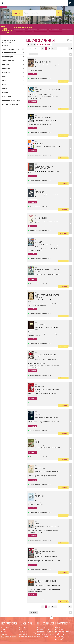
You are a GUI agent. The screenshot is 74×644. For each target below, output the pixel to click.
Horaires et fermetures (44, 630)
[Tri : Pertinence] (34, 54)
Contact (61, 628)
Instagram (22, 630)
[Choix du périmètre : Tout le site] (18, 13)
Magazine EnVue (60, 630)
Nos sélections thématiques (45, 631)
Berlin (30, 332)
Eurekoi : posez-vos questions (28, 636)
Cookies (58, 635)
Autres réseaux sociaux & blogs (28, 633)
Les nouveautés (42, 628)
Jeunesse (4, 635)
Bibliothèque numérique (8, 638)
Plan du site (59, 640)
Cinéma (4, 633)
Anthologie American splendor (36, 363)
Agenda (4, 630)
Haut (51, 617)
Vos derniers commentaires (45, 638)
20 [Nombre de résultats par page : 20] (70, 49)
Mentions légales (60, 638)
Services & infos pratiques (9, 628)
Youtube (22, 631)
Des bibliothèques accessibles (64, 631)
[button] (71, 3)
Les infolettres (23, 635)
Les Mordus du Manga (44, 636)
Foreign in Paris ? (60, 633)
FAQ (57, 628)
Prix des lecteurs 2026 (43, 633)
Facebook (22, 628)
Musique (4, 631)
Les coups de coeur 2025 (44, 635)
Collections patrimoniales (9, 636)
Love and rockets (32, 199)
